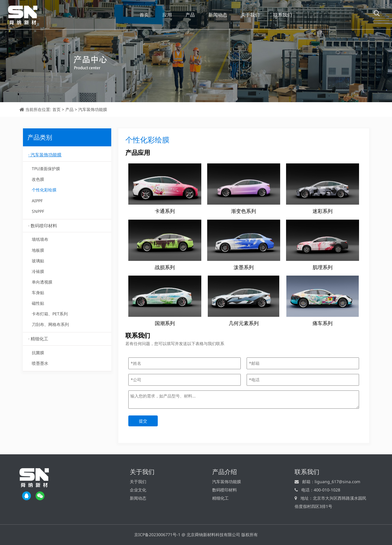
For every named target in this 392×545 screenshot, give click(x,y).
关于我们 (250, 15)
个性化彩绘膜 (44, 190)
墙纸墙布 (40, 239)
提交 (143, 421)
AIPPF (37, 201)
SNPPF (38, 211)
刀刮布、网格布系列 (50, 324)
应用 (167, 15)
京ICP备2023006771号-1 (157, 535)
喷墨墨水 (40, 363)
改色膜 (38, 179)
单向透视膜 (42, 282)
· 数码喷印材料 (43, 226)
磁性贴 (38, 303)
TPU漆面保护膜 (46, 169)
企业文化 (138, 490)
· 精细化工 (38, 339)
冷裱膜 (38, 271)
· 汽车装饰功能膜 (45, 155)
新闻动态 (218, 15)
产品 (190, 15)
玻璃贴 (38, 261)
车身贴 (38, 293)
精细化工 (220, 498)
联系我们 (283, 15)
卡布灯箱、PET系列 (50, 314)
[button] (377, 13)
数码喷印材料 (225, 490)
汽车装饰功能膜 (93, 109)
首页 (144, 15)
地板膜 (38, 250)
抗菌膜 (38, 353)
